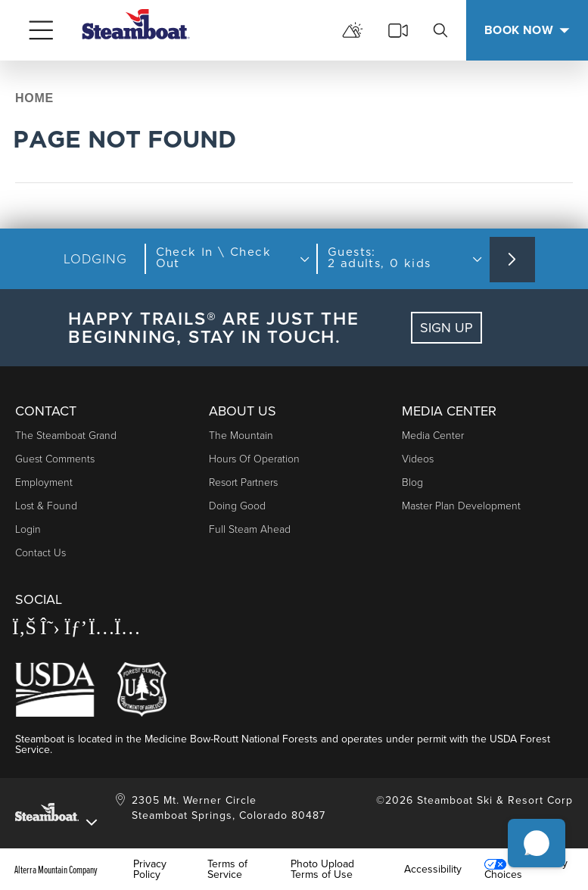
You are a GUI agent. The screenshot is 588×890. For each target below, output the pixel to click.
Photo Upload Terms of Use (322, 870)
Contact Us (40, 553)
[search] (440, 30)
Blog (412, 482)
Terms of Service (227, 870)
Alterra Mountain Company (56, 870)
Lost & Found (46, 506)
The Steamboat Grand (66, 436)
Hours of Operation (254, 459)
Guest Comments (55, 459)
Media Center (433, 436)
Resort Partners (243, 482)
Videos (418, 459)
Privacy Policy (150, 870)
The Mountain (241, 436)
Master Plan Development (461, 506)
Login (28, 529)
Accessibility (433, 870)
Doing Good (237, 506)
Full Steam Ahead (250, 529)
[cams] (398, 30)
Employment (44, 482)
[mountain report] (353, 30)
